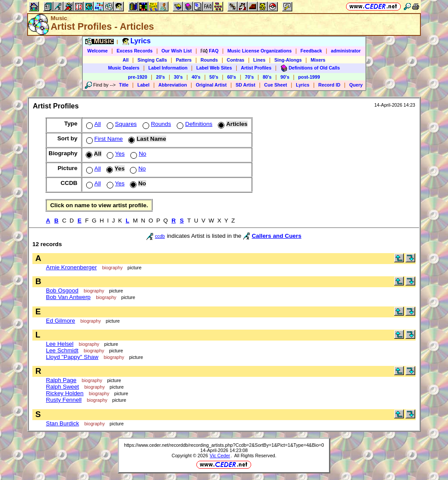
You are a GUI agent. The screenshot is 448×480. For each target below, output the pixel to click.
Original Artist (211, 85)
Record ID (329, 85)
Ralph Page (61, 380)
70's (249, 77)
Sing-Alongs (288, 60)
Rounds (209, 60)
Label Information (168, 68)
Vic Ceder (220, 456)
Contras (235, 60)
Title (124, 85)
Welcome (98, 51)
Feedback (311, 51)
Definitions (194, 124)
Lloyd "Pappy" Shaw (72, 357)
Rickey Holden (65, 393)
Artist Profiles (256, 68)
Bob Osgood (62, 290)
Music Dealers (124, 68)
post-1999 (309, 77)
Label (143, 85)
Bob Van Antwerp (68, 297)
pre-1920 (138, 77)
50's (214, 77)
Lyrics (303, 85)
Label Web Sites (214, 68)
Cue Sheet (276, 85)
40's (196, 77)
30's (178, 77)
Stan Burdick (63, 423)
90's (285, 77)
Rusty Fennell (64, 400)
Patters (184, 60)
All (126, 60)
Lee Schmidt (62, 350)
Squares (121, 124)
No (137, 154)
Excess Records (134, 51)
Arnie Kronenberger (71, 267)
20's (161, 77)
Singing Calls (152, 60)
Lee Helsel (60, 344)
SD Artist (245, 85)
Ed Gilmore (61, 321)
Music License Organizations (260, 51)
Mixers (318, 60)
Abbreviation (173, 85)
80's (267, 77)
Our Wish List (177, 51)
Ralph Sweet (63, 387)
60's (231, 77)
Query (356, 85)
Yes (115, 154)
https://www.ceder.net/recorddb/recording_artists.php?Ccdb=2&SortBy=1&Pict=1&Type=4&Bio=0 (224, 445)
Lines (259, 60)
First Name (104, 139)
